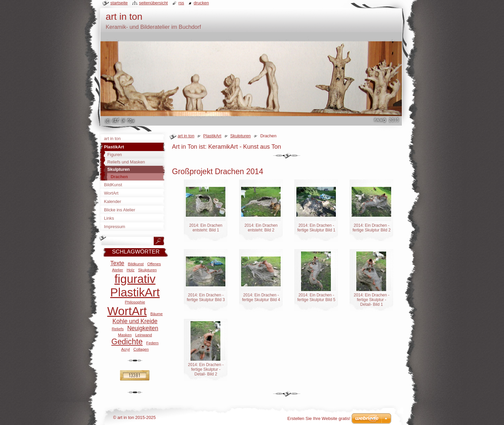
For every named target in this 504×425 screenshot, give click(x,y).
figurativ (135, 279)
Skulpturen (240, 136)
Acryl (126, 349)
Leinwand (144, 335)
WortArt (127, 311)
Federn (153, 343)
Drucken (201, 3)
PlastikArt (212, 136)
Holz (130, 270)
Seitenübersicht (153, 3)
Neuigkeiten (143, 328)
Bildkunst (136, 264)
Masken (125, 335)
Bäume (157, 314)
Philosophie (135, 302)
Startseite (119, 3)
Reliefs (118, 329)
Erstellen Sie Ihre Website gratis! (319, 418)
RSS (181, 3)
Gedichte (127, 342)
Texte (117, 263)
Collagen (141, 349)
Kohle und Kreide (135, 321)
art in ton (186, 136)
